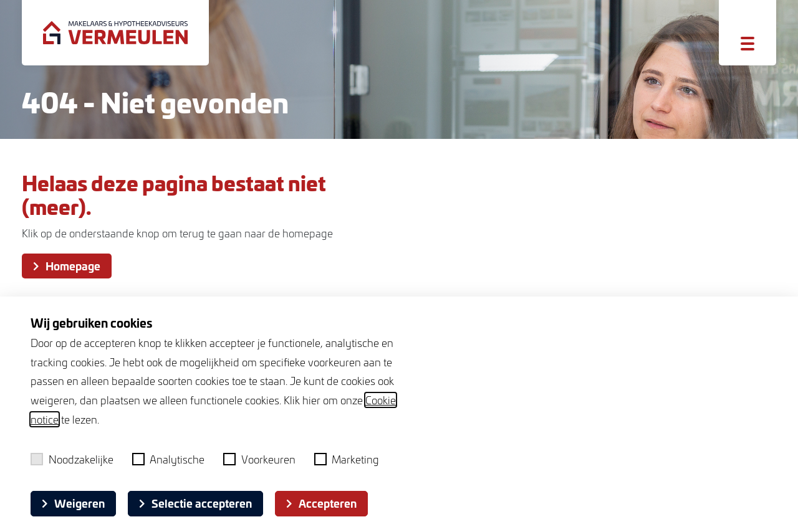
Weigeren (73, 503)
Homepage (67, 266)
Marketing (347, 459)
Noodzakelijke (72, 459)
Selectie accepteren (195, 503)
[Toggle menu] (748, 44)
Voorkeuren (259, 459)
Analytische (169, 459)
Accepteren (321, 503)
